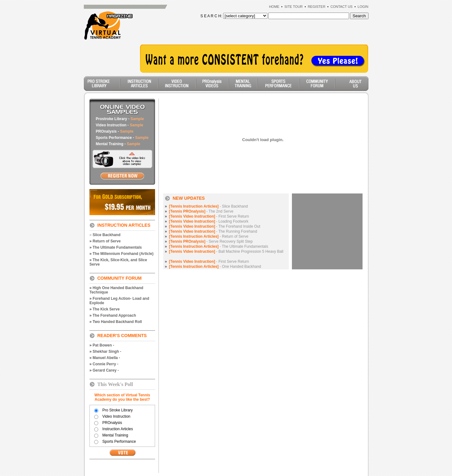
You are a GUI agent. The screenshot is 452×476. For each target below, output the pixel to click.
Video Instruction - (119, 125)
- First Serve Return (209, 216)
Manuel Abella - (106, 358)
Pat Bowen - (103, 345)
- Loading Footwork (209, 221)
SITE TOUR (293, 7)
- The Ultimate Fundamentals (218, 246)
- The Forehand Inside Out (215, 226)
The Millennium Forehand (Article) (123, 254)
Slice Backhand (107, 235)
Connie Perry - (105, 364)
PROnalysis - (115, 131)
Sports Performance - (122, 138)
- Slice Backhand (208, 206)
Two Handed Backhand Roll (117, 322)
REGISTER (316, 7)
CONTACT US (342, 7)
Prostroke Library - (120, 119)
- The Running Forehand (213, 231)
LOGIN (363, 7)
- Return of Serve (209, 236)
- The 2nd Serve (201, 211)
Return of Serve (107, 241)
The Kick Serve (106, 309)
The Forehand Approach (114, 315)
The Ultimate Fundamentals (117, 247)
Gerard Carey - (106, 370)
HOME (274, 7)
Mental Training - (118, 144)
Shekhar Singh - (107, 352)
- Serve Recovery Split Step (211, 241)
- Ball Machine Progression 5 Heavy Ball (226, 251)
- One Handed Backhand (215, 267)
